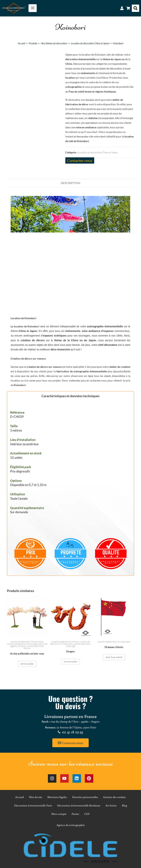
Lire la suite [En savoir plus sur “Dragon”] (70, 662)
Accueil (21, 43)
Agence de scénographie (71, 825)
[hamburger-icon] (33, 8)
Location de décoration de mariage (22, 644)
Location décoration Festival (34, 647)
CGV (87, 814)
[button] (135, 8)
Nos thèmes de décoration (54, 43)
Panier (75, 814)
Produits (33, 43)
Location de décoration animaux (65, 642)
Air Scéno (111, 805)
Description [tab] (70, 183)
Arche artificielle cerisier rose (27, 654)
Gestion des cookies (115, 797)
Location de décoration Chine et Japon (90, 43)
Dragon (70, 651)
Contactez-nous (80, 160)
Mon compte (59, 814)
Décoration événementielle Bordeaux (79, 805)
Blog (124, 805)
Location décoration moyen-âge (78, 645)
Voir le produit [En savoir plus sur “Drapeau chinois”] (114, 657)
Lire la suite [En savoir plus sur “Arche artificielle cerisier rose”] (27, 664)
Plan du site (36, 797)
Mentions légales (57, 797)
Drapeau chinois (114, 647)
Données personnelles (85, 797)
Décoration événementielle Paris (33, 805)
